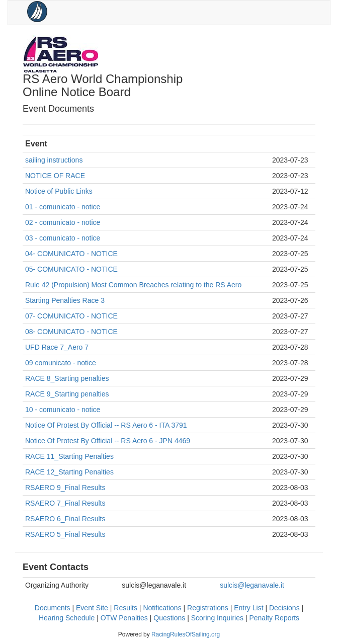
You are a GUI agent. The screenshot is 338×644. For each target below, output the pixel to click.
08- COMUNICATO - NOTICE (71, 332)
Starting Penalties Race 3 (65, 300)
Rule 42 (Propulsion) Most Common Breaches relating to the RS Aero (133, 285)
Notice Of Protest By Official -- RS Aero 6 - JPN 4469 (108, 441)
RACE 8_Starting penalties (67, 378)
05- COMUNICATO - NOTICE (71, 269)
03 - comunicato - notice (63, 238)
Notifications (162, 608)
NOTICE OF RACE (55, 176)
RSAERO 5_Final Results (65, 534)
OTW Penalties (124, 618)
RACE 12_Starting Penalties (69, 472)
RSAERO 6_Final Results (65, 519)
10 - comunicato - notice (63, 410)
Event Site (92, 608)
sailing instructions (54, 160)
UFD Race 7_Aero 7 (57, 347)
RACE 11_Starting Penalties (69, 456)
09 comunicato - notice (61, 363)
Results (125, 608)
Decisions (284, 608)
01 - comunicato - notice (63, 207)
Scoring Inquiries (217, 618)
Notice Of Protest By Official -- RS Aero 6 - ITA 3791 (106, 425)
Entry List (248, 608)
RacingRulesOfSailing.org (186, 634)
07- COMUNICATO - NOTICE (71, 316)
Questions (169, 618)
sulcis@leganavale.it (252, 585)
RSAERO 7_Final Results (65, 503)
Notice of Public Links (59, 191)
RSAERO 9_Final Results (65, 488)
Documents (53, 608)
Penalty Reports (274, 618)
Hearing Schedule (67, 618)
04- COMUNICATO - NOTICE (71, 254)
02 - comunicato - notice (63, 222)
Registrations (208, 608)
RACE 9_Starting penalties (67, 394)
